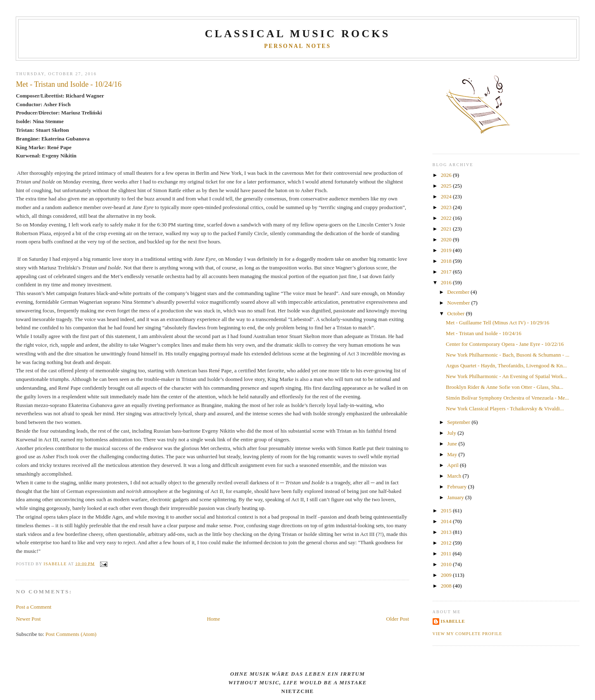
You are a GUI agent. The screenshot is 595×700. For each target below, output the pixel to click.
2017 (447, 272)
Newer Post (28, 619)
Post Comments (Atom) (71, 634)
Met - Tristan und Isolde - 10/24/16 (484, 333)
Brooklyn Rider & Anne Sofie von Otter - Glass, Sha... (505, 387)
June (453, 444)
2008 (447, 586)
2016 (447, 282)
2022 (447, 218)
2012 (447, 543)
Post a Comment (33, 607)
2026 (447, 175)
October (456, 313)
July (452, 433)
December (459, 292)
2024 (447, 196)
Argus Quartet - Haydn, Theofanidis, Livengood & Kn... (506, 365)
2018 (447, 261)
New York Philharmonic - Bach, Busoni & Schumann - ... (508, 355)
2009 (447, 575)
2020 (447, 239)
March (455, 476)
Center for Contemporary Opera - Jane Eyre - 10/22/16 (505, 344)
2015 (447, 511)
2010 (447, 564)
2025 (447, 186)
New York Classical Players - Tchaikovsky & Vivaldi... (505, 408)
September (459, 422)
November (459, 303)
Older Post (398, 619)
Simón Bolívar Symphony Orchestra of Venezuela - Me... (507, 398)
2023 (447, 207)
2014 (447, 521)
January (456, 497)
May (453, 454)
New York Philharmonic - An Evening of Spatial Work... (506, 376)
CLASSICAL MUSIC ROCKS (298, 34)
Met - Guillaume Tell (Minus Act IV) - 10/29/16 (497, 323)
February (457, 487)
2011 (447, 554)
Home (214, 619)
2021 (447, 229)
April (453, 465)
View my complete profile (468, 634)
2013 (447, 532)
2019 (447, 250)
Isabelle (453, 621)
